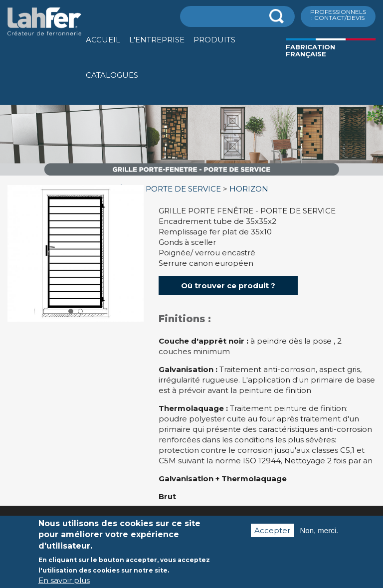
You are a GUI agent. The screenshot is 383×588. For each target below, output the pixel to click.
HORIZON (249, 189)
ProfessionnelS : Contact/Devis (338, 15)
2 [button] (80, 311)
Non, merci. (319, 538)
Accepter (272, 538)
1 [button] (71, 311)
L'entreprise (157, 40)
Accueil (103, 40)
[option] (191, 176)
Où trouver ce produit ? (228, 286)
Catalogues (112, 75)
